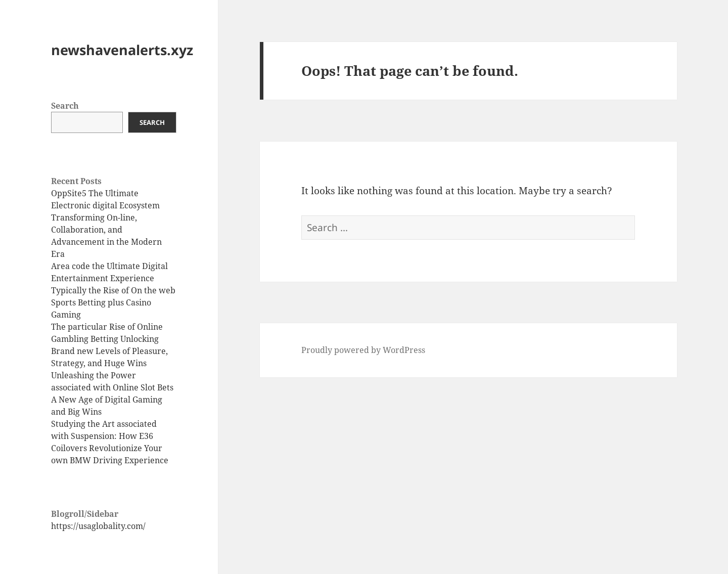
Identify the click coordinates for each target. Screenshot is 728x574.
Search (65, 106)
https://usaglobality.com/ (98, 526)
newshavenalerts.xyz (122, 50)
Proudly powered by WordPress (363, 350)
